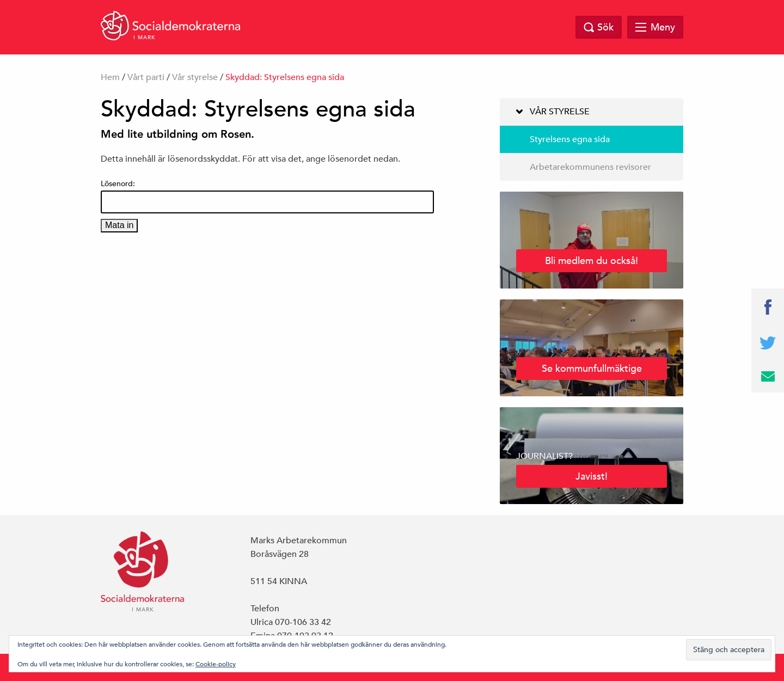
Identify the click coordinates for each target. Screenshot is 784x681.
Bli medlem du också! (592, 260)
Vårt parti (146, 77)
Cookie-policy (216, 664)
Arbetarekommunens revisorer (590, 167)
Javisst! (592, 476)
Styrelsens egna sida (570, 139)
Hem (110, 77)
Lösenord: (267, 196)
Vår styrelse (195, 77)
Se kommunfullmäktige (592, 368)
